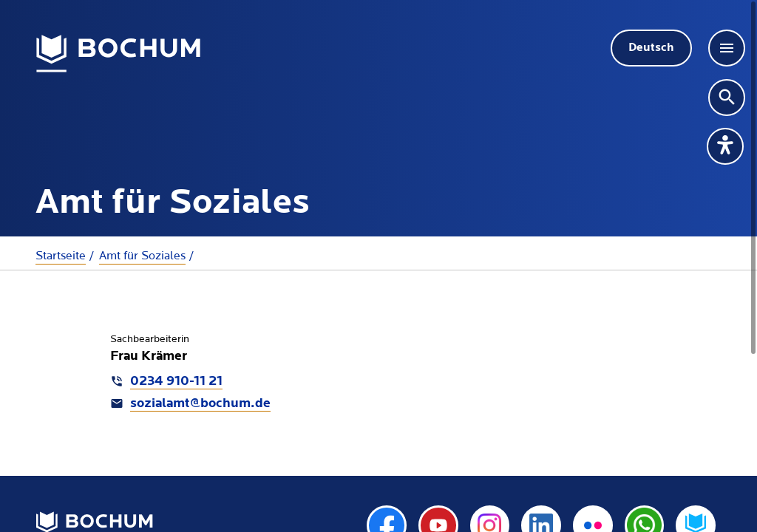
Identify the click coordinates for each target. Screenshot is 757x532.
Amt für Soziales (142, 256)
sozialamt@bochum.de (200, 404)
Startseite (61, 256)
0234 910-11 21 (176, 382)
